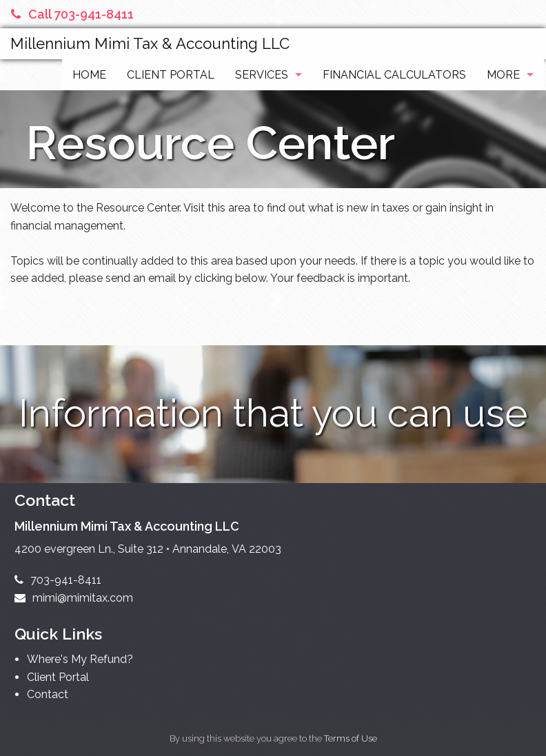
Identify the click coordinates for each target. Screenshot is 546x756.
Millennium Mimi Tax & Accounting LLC (150, 43)
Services (262, 75)
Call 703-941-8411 (72, 14)
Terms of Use (351, 738)
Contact (48, 694)
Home (89, 75)
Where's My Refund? (80, 659)
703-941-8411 (58, 580)
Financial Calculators (394, 75)
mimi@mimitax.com (74, 598)
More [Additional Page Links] (503, 75)
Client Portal (171, 75)
